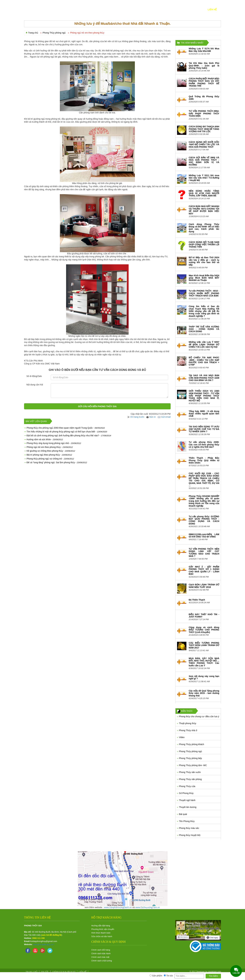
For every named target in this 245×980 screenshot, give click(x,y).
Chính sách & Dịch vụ (64, 972)
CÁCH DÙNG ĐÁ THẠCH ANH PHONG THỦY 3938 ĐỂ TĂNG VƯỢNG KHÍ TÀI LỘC (204, 129)
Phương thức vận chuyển (103, 929)
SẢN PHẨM (69, 9)
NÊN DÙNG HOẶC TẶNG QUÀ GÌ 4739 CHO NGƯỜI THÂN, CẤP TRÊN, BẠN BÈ (204, 193)
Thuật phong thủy (187, 723)
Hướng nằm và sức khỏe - (45, 439)
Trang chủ (33, 33)
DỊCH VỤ (84, 9)
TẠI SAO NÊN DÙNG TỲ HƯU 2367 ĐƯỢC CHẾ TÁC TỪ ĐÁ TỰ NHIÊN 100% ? (204, 429)
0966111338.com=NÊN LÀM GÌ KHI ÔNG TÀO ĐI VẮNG (204, 535)
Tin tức (180, 9)
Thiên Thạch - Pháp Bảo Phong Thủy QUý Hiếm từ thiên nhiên (204, 460)
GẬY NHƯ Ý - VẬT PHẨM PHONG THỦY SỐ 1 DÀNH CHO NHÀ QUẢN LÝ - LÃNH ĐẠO (204, 570)
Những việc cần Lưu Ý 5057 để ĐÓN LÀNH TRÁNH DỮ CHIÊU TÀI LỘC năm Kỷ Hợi (204, 344)
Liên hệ (212, 9)
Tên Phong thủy (187, 821)
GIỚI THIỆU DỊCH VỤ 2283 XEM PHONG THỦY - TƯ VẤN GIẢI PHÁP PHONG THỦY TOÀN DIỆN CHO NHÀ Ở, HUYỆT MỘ (204, 396)
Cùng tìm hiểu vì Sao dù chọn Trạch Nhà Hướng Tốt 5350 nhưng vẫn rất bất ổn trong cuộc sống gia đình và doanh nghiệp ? (204, 311)
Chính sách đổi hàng (101, 950)
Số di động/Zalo (34, 376)
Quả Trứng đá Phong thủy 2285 (204, 98)
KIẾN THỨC (196, 9)
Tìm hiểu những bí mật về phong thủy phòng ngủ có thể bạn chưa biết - (67, 432)
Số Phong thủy (186, 793)
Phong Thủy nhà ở (188, 730)
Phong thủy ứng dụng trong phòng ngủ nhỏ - (54, 443)
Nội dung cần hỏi (35, 385)
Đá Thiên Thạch (197, 600)
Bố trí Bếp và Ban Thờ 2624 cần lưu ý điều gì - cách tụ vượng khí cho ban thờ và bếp (204, 261)
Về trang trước (136, 417)
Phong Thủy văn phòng (190, 779)
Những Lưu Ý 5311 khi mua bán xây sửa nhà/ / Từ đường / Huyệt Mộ (204, 178)
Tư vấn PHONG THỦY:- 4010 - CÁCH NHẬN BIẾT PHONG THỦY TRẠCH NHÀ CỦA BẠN (204, 293)
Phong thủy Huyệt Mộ (190, 835)
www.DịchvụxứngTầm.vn (148, 907)
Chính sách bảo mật (100, 957)
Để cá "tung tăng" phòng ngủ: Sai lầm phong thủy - (57, 462)
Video (182, 737)
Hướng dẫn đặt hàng (101, 926)
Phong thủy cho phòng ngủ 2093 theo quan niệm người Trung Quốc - (66, 428)
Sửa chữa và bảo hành (102, 936)
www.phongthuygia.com (44, 944)
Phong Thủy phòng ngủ (190, 751)
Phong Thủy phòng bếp (190, 758)
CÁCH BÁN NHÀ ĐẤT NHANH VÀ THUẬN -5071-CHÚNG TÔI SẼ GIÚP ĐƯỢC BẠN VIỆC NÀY (204, 210)
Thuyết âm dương (188, 807)
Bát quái (183, 814)
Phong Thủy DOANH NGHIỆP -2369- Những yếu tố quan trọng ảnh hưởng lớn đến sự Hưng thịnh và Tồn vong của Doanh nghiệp (204, 501)
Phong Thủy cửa (187, 786)
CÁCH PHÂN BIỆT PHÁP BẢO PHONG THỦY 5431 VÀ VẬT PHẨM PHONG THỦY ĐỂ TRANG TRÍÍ (204, 82)
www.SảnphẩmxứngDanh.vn (118, 907)
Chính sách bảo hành (101, 953)
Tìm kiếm (213, 976)
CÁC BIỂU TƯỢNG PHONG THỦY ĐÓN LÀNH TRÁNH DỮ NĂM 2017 (204, 645)
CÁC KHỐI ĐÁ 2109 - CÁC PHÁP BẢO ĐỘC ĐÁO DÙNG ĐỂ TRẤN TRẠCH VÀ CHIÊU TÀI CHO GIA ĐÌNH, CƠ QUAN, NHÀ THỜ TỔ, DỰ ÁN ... (204, 479)
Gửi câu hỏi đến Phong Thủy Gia (97, 406)
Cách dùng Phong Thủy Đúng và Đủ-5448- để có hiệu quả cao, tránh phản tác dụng (204, 228)
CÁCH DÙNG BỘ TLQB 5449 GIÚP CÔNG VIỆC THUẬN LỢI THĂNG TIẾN (204, 245)
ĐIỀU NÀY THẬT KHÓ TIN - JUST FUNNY (204, 616)
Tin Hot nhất (101, 9)
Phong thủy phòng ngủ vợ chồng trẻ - (50, 459)
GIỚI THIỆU (53, 9)
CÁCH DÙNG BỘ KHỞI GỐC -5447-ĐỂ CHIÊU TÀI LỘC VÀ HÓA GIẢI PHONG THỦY (204, 144)
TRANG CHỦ (35, 9)
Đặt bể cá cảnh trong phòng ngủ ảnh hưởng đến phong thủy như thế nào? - (69, 436)
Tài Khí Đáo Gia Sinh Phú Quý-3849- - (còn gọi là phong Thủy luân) (204, 66)
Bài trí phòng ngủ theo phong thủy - (49, 455)
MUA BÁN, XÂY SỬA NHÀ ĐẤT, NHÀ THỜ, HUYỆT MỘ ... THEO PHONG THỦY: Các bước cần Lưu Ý (204, 662)
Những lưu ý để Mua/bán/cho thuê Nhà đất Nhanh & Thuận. (122, 24)
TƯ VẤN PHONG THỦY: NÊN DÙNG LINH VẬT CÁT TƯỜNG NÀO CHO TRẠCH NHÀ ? (204, 552)
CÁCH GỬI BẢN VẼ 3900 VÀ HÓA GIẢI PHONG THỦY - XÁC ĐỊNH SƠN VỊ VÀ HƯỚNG (204, 161)
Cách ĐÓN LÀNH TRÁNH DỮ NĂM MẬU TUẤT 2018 (204, 586)
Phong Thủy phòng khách (191, 744)
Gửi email (164, 417)
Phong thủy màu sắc (189, 828)
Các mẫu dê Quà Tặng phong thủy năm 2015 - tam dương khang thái (204, 693)
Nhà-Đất (142, 9)
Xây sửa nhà (161, 9)
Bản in (151, 417)
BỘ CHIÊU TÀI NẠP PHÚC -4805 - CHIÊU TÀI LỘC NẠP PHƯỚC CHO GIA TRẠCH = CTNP (204, 361)
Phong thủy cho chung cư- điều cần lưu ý (199, 716)
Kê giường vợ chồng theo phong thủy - (51, 451)
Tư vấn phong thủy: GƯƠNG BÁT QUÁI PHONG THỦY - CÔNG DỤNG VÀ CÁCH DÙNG (204, 520)
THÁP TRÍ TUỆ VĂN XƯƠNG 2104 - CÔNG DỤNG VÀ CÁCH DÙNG (204, 329)
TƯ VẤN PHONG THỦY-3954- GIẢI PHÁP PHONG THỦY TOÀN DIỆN (204, 113)
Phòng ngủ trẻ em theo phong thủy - (50, 447)
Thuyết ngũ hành (187, 800)
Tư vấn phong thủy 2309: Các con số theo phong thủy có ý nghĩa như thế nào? (204, 445)
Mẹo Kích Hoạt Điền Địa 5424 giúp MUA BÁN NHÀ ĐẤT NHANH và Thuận (204, 278)
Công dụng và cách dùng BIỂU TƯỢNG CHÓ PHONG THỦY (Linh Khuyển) (204, 630)
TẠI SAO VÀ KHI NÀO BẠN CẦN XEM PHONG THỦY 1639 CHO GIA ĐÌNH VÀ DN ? (204, 378)
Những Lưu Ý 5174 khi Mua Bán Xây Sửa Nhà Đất (204, 50)
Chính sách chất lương (102, 961)
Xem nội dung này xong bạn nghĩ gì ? (204, 677)
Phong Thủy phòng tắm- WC (193, 765)
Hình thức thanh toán (101, 933)
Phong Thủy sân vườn (190, 772)
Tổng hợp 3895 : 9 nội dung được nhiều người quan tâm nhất (204, 414)
